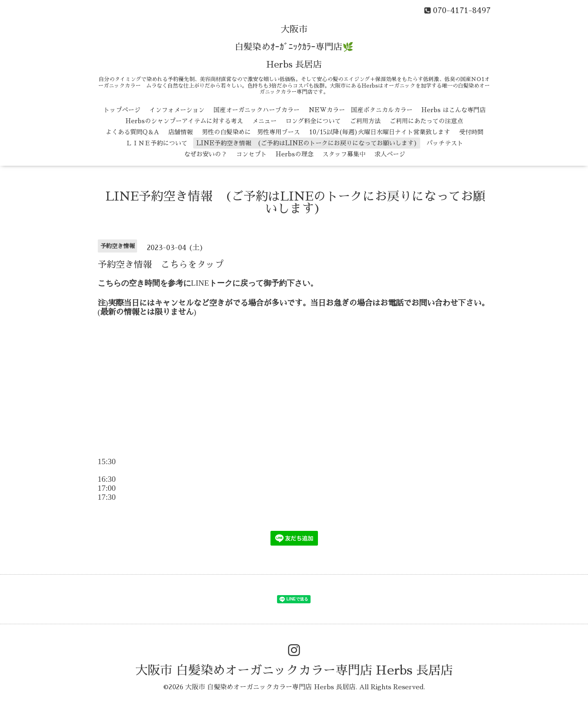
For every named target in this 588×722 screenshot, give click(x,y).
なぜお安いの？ (206, 154)
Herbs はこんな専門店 (454, 110)
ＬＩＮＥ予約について (157, 143)
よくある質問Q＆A (132, 132)
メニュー (264, 121)
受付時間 (471, 132)
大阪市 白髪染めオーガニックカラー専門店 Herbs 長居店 (294, 670)
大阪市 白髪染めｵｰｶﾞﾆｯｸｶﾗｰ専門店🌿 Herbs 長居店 (294, 47)
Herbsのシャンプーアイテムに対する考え (184, 121)
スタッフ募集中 (344, 154)
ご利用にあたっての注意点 (426, 121)
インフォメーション (177, 110)
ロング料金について (313, 121)
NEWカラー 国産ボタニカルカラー (360, 110)
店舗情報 (180, 132)
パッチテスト (445, 143)
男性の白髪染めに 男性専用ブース (251, 132)
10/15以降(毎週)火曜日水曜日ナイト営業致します (380, 132)
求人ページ (390, 154)
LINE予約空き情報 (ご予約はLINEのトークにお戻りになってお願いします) (307, 143)
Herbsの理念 (295, 154)
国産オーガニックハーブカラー (257, 110)
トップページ (122, 110)
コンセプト (251, 154)
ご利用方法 (365, 121)
